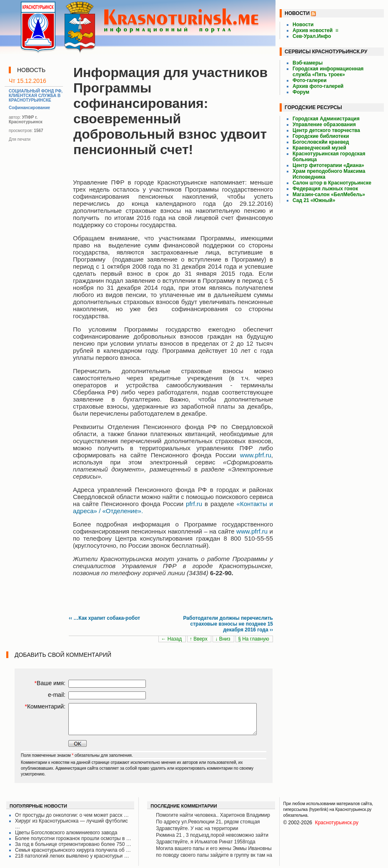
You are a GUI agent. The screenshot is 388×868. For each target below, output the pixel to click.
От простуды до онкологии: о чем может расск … (72, 815)
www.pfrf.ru (256, 455)
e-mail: (57, 695)
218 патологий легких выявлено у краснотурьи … (72, 856)
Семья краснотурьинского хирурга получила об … (73, 850)
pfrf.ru (194, 504)
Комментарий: (45, 706)
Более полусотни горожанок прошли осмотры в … (73, 838)
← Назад (172, 639)
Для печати (20, 139)
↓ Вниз (223, 639)
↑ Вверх (199, 639)
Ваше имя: (50, 683)
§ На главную (254, 639)
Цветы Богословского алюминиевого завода (66, 833)
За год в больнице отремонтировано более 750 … (73, 844)
